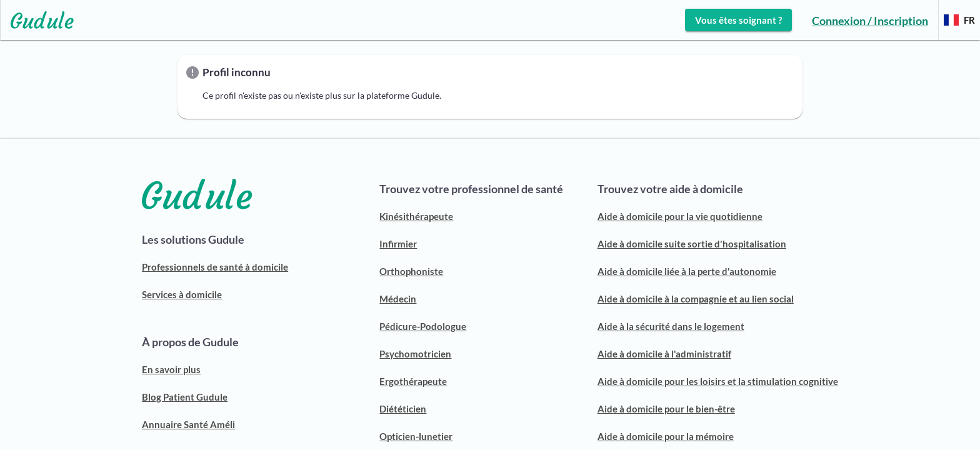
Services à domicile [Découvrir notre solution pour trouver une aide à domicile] (182, 294)
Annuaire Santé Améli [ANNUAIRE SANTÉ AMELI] (188, 424)
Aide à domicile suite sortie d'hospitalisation (692, 244)
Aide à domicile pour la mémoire (666, 436)
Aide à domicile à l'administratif (664, 354)
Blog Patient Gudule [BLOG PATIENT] (185, 397)
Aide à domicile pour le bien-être (666, 409)
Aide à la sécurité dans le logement (671, 326)
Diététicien (403, 409)
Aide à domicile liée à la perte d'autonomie (687, 271)
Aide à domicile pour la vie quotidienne (680, 216)
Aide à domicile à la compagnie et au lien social (696, 299)
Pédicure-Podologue (423, 326)
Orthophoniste (411, 271)
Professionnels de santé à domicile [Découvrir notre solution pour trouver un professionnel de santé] (215, 267)
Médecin (398, 299)
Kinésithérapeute (416, 216)
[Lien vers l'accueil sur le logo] (37, 20)
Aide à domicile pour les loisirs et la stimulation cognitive (718, 381)
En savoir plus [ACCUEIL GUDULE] (171, 369)
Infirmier (398, 244)
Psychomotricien (415, 354)
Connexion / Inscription (870, 21)
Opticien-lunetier (416, 436)
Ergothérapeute (413, 381)
